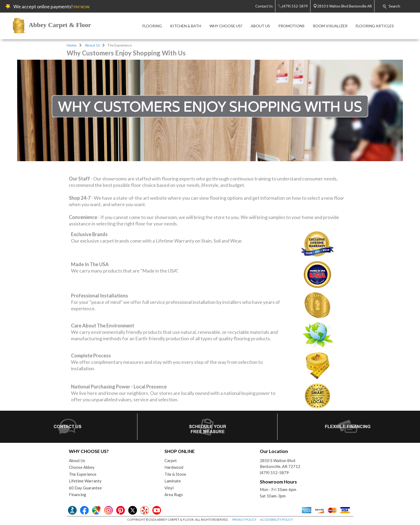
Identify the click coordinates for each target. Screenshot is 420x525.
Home (72, 45)
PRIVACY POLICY (244, 520)
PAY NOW (82, 7)
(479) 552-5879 (274, 473)
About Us (93, 45)
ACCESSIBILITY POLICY (277, 520)
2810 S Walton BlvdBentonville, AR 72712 (280, 464)
